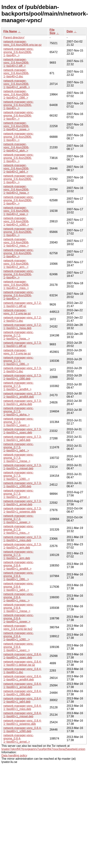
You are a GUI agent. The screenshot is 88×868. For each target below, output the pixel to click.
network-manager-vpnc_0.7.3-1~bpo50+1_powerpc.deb (22, 510)
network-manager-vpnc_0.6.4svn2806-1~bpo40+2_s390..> (16, 221)
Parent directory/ (14, 37)
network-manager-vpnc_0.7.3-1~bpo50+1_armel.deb (22, 503)
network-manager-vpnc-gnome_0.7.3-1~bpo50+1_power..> (19, 519)
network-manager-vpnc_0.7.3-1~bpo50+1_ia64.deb (22, 438)
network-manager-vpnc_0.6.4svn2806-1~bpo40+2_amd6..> (17, 84)
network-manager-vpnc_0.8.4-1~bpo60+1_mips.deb (22, 707)
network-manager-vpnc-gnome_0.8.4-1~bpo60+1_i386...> (19, 576)
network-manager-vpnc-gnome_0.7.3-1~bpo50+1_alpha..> (19, 411)
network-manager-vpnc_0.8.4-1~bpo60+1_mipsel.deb (22, 715)
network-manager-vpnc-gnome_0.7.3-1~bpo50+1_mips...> (19, 530)
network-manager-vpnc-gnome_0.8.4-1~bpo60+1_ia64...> (19, 587)
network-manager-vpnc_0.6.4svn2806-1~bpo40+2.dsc (16, 73)
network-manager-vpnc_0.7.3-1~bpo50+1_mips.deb (22, 539)
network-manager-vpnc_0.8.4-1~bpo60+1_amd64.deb (22, 678)
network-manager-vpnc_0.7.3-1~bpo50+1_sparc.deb (22, 431)
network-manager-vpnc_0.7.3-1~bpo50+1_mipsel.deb (22, 467)
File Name (10, 31)
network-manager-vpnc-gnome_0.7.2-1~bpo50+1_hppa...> (19, 335)
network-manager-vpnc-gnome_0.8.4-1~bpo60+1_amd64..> (19, 565)
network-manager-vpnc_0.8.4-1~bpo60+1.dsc (22, 671)
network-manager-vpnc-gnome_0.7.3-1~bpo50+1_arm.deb (19, 555)
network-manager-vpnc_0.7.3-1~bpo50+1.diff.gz (22, 344)
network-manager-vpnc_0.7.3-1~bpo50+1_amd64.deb (22, 395)
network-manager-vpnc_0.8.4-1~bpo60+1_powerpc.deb (22, 722)
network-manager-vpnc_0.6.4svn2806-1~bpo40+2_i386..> (16, 94)
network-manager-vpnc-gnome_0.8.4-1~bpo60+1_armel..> (19, 738)
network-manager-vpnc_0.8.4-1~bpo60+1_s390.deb (22, 730)
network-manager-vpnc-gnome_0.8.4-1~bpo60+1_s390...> (19, 636)
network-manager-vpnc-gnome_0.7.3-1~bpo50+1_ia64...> (19, 447)
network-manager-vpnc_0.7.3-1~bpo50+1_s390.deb (22, 485)
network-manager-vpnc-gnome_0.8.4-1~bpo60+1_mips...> (19, 597)
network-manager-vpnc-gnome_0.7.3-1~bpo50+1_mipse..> (19, 458)
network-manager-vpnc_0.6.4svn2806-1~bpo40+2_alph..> (16, 147)
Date (70, 31)
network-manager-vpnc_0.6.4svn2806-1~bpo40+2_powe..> (16, 126)
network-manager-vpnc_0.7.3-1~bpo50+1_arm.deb (22, 546)
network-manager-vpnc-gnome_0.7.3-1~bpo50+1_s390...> (19, 476)
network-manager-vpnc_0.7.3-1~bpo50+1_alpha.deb (22, 402)
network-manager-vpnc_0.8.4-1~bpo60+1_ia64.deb (22, 700)
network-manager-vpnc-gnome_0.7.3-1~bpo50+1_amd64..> (19, 386)
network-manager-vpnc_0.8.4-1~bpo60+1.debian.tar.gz (22, 663)
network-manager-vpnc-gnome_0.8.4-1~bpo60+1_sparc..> (19, 647)
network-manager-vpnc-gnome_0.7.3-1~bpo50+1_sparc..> (19, 422)
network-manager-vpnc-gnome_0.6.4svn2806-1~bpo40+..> (19, 52)
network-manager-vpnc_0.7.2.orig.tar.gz (17, 312)
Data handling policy (14, 755)
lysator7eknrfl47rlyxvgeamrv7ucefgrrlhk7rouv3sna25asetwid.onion (43, 749)
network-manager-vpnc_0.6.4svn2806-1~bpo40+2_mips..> (16, 242)
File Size (52, 31)
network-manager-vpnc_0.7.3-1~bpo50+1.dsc (22, 370)
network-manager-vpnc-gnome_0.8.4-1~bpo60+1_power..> (19, 618)
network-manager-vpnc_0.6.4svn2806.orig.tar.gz (22, 43)
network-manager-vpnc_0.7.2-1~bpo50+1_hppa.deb (22, 326)
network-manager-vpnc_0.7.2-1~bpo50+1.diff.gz (22, 304)
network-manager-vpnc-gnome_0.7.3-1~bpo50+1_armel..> (19, 494)
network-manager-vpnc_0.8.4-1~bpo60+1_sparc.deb (22, 656)
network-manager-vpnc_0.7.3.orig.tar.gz (17, 352)
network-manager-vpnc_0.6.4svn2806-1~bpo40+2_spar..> (16, 211)
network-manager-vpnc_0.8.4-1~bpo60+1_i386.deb (22, 693)
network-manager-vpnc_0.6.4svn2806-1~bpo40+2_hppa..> (16, 190)
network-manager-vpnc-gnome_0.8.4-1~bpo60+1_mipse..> (19, 608)
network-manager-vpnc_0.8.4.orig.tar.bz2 (18, 627)
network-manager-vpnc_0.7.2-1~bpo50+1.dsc (22, 319)
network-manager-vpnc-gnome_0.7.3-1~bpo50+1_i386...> (19, 361)
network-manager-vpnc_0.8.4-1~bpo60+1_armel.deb (22, 685)
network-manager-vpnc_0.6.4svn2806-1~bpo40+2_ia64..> (16, 168)
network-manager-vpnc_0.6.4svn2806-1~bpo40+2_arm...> (16, 264)
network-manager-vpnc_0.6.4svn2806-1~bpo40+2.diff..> (16, 63)
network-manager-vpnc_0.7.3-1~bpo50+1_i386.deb (22, 377)
